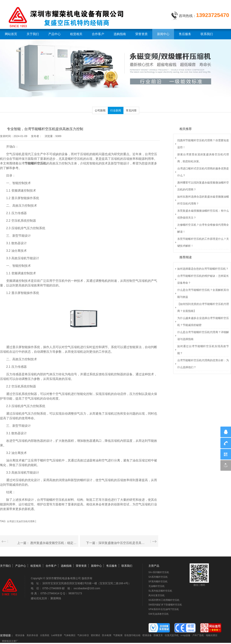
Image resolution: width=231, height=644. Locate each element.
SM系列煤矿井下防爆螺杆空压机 (165, 605)
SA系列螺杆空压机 (158, 577)
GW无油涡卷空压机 (159, 614)
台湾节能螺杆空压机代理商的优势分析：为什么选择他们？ (203, 364)
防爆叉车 (158, 635)
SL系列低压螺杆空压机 (160, 591)
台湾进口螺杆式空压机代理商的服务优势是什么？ (203, 172)
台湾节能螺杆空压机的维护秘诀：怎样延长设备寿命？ (203, 279)
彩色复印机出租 (132, 635)
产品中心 (54, 34)
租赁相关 (76, 34)
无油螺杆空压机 (157, 586)
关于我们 (33, 34)
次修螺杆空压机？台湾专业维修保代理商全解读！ (203, 228)
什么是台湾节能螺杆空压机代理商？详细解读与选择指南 (203, 336)
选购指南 (120, 34)
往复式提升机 (172, 635)
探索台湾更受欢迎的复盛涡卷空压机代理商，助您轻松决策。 (203, 158)
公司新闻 (100, 110)
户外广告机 (198, 635)
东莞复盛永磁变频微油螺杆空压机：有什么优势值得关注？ (203, 214)
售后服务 (185, 34)
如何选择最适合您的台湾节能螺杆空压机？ (203, 269)
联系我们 (207, 34)
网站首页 (11, 34)
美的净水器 (32, 635)
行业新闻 (116, 110)
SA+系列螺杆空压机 (159, 572)
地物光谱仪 (212, 635)
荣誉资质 (141, 34)
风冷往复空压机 (157, 595)
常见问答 (131, 110)
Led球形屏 (57, 635)
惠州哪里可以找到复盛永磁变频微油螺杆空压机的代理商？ (203, 186)
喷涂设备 (20, 635)
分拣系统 (45, 635)
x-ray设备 (185, 635)
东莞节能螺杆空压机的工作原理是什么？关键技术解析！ (203, 242)
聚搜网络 (56, 598)
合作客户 (98, 34)
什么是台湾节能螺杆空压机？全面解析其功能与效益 (203, 293)
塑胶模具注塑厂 (10, 641)
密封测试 (95, 635)
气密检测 (118, 635)
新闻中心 (163, 34)
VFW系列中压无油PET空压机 (164, 609)
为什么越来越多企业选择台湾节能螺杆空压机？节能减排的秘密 (203, 322)
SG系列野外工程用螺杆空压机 (164, 600)
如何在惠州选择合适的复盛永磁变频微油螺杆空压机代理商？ (203, 200)
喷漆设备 (147, 635)
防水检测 (107, 635)
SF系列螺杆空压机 (158, 582)
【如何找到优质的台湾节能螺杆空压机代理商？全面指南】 (203, 307)
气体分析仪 (83, 635)
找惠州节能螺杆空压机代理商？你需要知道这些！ (203, 144)
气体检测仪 (70, 635)
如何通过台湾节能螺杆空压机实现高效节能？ (203, 350)
